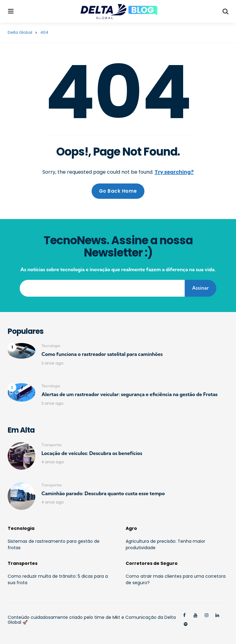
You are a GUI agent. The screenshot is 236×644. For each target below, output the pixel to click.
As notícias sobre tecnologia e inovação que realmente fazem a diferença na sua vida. (118, 269)
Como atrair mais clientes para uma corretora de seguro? (176, 579)
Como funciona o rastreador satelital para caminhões (102, 354)
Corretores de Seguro (152, 563)
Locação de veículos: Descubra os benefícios (92, 453)
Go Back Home (118, 191)
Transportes (52, 445)
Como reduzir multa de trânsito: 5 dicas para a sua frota (58, 579)
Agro (131, 528)
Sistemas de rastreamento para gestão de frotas (54, 544)
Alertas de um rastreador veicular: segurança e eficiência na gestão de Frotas (130, 394)
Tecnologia (51, 346)
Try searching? (174, 172)
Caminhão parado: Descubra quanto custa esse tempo (103, 493)
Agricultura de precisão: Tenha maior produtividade (165, 544)
